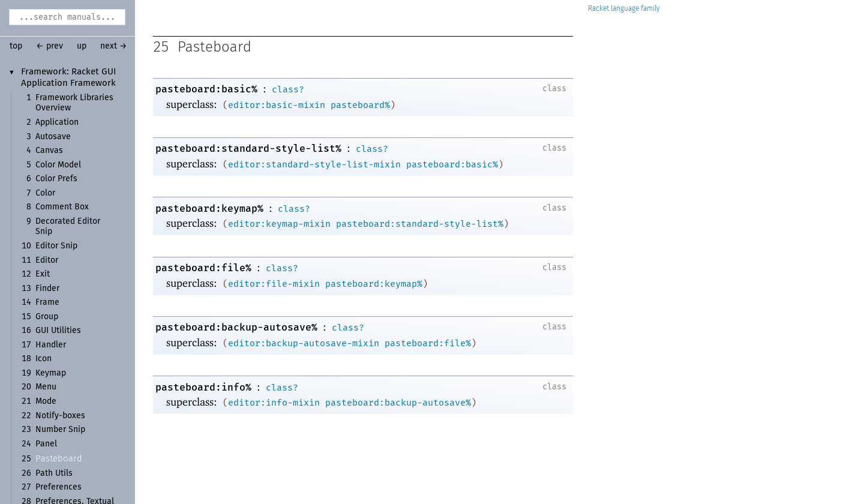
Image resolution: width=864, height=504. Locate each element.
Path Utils (54, 473)
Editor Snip (56, 246)
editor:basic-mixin (277, 105)
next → (114, 46)
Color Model (58, 165)
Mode (46, 401)
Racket (624, 9)
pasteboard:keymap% (209, 208)
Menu (46, 387)
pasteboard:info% (203, 387)
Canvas (49, 151)
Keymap (51, 373)
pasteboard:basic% (206, 89)
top (16, 46)
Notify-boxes (60, 416)
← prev (49, 46)
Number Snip (60, 430)
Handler (51, 345)
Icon (43, 359)
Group (47, 317)
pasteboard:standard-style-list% (248, 148)
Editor (47, 260)
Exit (43, 274)
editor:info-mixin (274, 403)
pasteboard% (360, 105)
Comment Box (62, 207)
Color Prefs (56, 179)
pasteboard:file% (203, 268)
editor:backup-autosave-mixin (304, 343)
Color (45, 193)
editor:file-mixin (274, 284)
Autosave (53, 137)
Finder (47, 289)
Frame (47, 302)
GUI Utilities (58, 331)
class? (288, 89)
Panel (46, 444)
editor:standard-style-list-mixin (314, 164)
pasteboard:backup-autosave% (236, 327)
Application (57, 122)
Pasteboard (59, 459)
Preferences (58, 487)
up (82, 46)
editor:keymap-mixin (279, 224)
